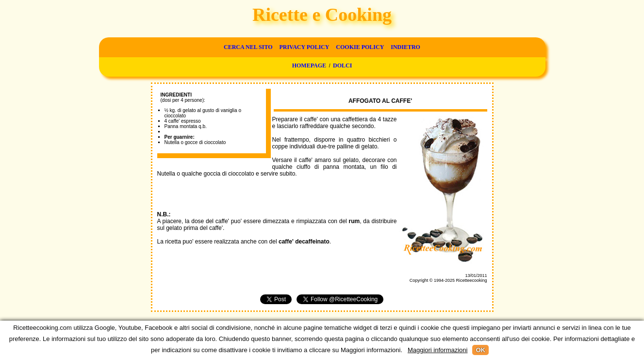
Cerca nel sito (248, 47)
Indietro (405, 47)
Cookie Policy (360, 47)
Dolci (342, 65)
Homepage (309, 65)
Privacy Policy (304, 47)
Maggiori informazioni (438, 350)
